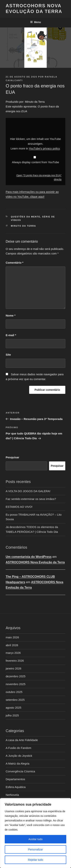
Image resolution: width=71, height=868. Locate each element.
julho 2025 (12, 715)
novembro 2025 (16, 684)
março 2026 (13, 653)
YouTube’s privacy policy (44, 148)
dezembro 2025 (16, 676)
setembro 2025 (15, 700)
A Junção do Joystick (19, 756)
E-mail (11, 335)
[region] (35, 833)
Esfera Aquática (16, 787)
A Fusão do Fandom (18, 748)
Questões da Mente (26, 217)
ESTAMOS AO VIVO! (19, 507)
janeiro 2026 (14, 668)
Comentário (14, 263)
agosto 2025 (14, 708)
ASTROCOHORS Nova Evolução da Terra (35, 562)
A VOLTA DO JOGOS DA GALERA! (28, 491)
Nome (11, 315)
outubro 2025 (14, 692)
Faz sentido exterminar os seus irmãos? (31, 499)
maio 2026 (12, 637)
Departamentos (15, 779)
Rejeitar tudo (35, 860)
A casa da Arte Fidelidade (22, 740)
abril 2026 (12, 645)
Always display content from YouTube (35, 162)
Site (8, 355)
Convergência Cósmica (20, 771)
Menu (36, 22)
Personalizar (36, 849)
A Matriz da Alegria (18, 763)
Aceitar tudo (35, 839)
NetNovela (12, 795)
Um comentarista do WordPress (29, 557)
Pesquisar (12, 457)
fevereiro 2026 (15, 661)
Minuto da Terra (24, 226)
